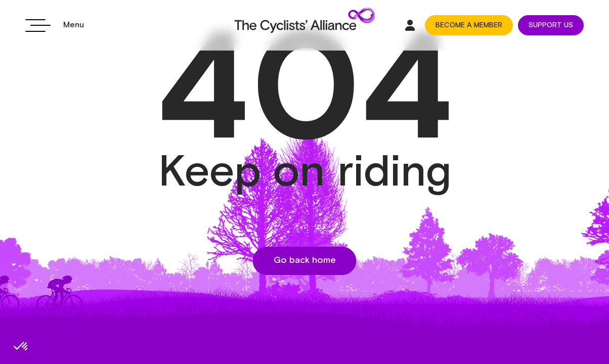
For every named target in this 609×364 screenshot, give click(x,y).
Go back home (305, 260)
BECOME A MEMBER (469, 25)
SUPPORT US (551, 25)
